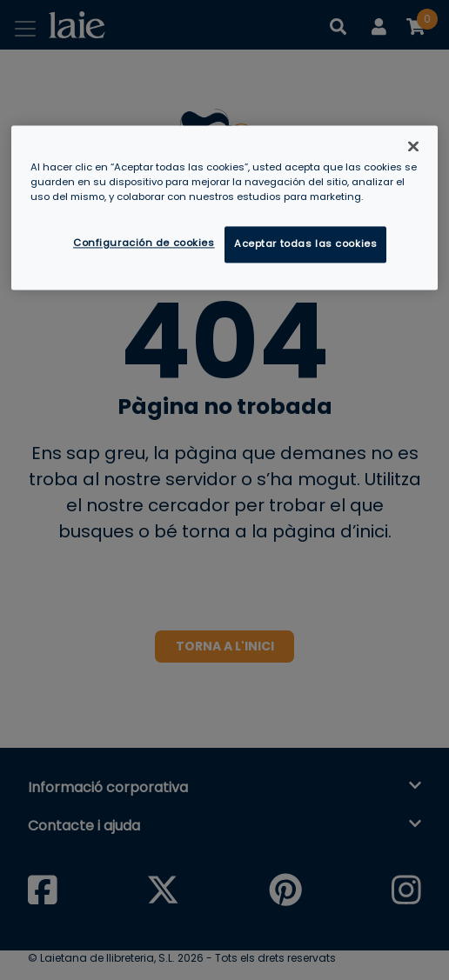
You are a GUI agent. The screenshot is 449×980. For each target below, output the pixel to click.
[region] (224, 207)
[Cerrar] (413, 146)
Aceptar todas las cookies (305, 244)
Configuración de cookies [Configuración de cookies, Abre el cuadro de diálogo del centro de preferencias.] (144, 243)
